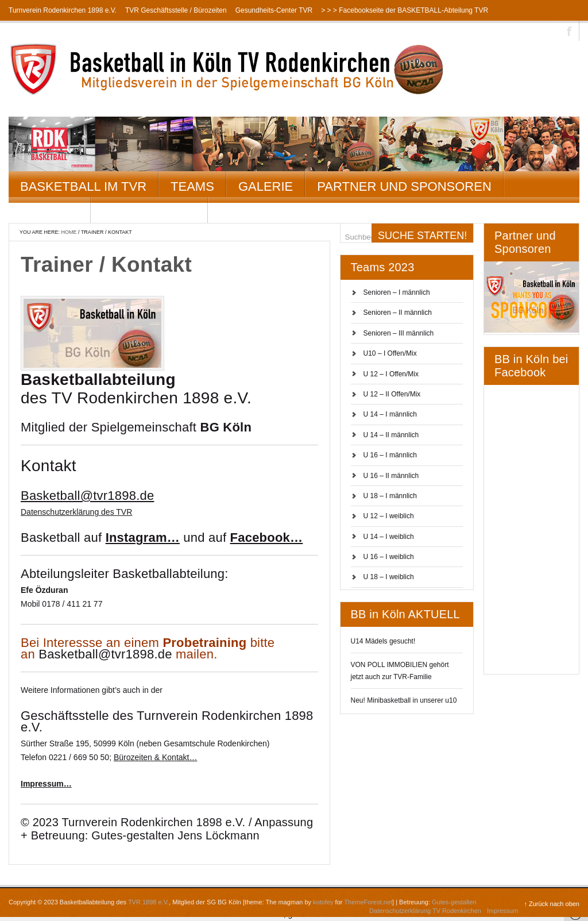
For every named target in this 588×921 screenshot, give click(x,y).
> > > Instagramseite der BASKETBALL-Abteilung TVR (92, 31)
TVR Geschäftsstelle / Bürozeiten (176, 10)
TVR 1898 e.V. (148, 902)
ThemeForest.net (368, 902)
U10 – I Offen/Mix (390, 353)
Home (69, 232)
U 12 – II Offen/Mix (392, 394)
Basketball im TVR (83, 186)
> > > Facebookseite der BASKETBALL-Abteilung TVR (405, 10)
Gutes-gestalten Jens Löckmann (175, 835)
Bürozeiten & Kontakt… (156, 757)
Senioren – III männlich (399, 333)
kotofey (323, 902)
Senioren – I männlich (397, 292)
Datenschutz (149, 212)
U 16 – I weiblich (389, 557)
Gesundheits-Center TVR (274, 10)
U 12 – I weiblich (389, 516)
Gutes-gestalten (454, 902)
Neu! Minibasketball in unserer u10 (404, 700)
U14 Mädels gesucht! (383, 641)
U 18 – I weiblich (389, 577)
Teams (192, 186)
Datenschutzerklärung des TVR (76, 512)
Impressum (502, 911)
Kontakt (49, 212)
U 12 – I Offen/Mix (391, 374)
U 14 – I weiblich (389, 537)
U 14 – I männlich (390, 414)
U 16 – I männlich (390, 455)
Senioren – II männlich (398, 313)
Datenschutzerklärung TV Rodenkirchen (425, 911)
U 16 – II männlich (391, 476)
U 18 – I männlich (390, 496)
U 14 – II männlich (391, 435)
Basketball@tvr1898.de (105, 654)
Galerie (266, 186)
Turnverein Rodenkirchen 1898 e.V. (63, 10)
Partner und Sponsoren (404, 186)
